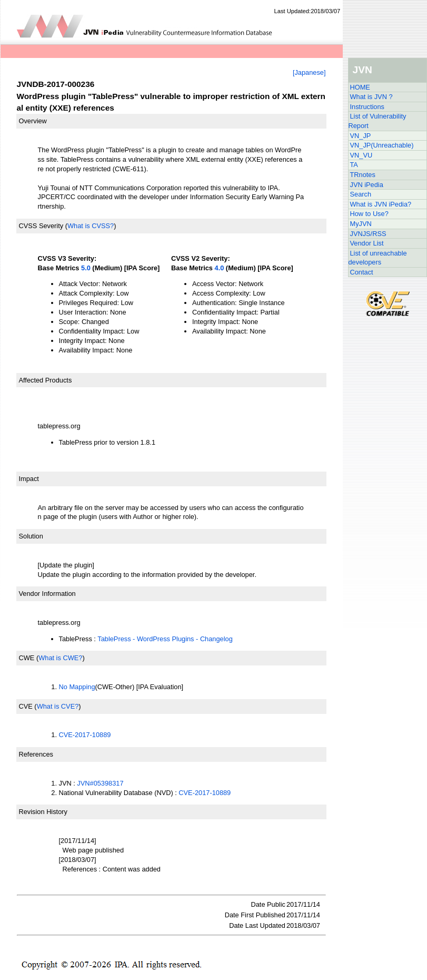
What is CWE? (60, 658)
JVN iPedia (367, 185)
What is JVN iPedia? (381, 204)
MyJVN (361, 224)
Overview (33, 121)
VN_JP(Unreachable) (382, 145)
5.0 (86, 268)
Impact (29, 479)
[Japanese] (309, 72)
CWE (27, 658)
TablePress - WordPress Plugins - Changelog (165, 639)
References (36, 754)
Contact (362, 272)
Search (361, 194)
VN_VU (361, 155)
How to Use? (369, 214)
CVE (26, 706)
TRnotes (363, 175)
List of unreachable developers (378, 258)
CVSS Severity (41, 226)
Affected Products (46, 380)
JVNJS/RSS (368, 234)
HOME (360, 87)
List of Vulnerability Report (378, 121)
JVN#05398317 (100, 783)
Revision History (43, 812)
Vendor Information (47, 594)
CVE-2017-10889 (85, 735)
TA (354, 165)
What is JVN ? (371, 97)
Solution (31, 536)
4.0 (220, 268)
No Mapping (77, 687)
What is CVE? (58, 706)
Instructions (367, 107)
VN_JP (361, 136)
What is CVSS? (91, 226)
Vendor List (367, 243)
